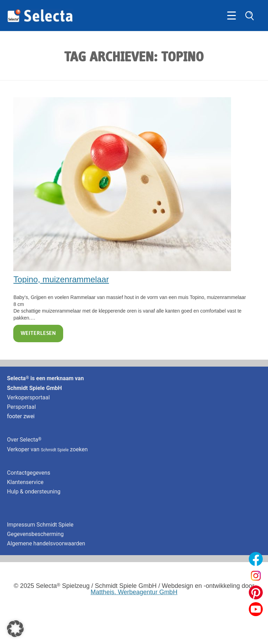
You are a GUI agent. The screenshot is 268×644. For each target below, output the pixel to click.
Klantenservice (25, 482)
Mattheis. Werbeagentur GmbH (134, 592)
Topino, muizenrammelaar (61, 279)
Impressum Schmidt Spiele (41, 525)
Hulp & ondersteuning (34, 492)
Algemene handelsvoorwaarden (46, 543)
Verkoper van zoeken (47, 449)
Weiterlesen (38, 333)
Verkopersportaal (28, 397)
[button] (15, 629)
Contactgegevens (29, 473)
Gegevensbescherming (35, 534)
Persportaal (21, 407)
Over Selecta (24, 440)
